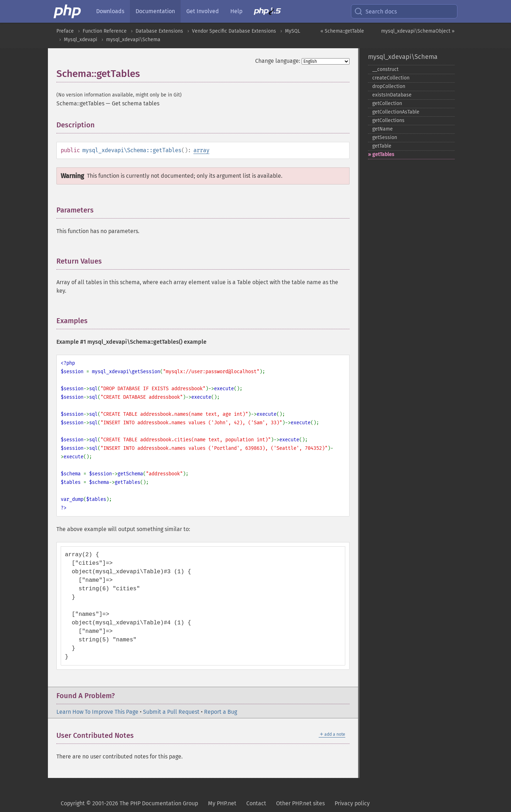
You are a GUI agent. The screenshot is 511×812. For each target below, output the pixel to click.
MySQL (293, 31)
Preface (65, 31)
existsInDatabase (392, 95)
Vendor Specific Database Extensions (234, 31)
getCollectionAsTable (396, 112)
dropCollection (389, 86)
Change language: (278, 61)
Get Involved (203, 11)
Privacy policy (352, 803)
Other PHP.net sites (300, 803)
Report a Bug (221, 712)
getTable (382, 146)
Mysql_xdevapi (81, 40)
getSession (385, 137)
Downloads (110, 11)
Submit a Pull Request (171, 712)
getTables (383, 154)
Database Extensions (159, 31)
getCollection (387, 103)
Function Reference (105, 31)
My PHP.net (222, 803)
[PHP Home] (68, 11)
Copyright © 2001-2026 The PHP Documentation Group (129, 803)
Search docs (375, 11)
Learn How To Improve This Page (97, 712)
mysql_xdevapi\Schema (133, 40)
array (201, 150)
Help (236, 11)
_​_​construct (385, 69)
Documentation (155, 11)
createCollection (391, 78)
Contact (256, 803)
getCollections (388, 120)
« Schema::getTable (342, 31)
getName (383, 129)
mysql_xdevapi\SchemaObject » (418, 31)
